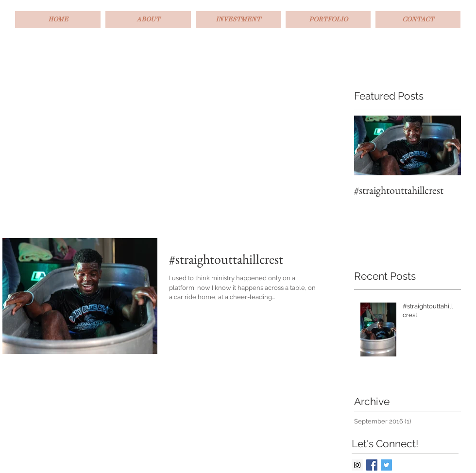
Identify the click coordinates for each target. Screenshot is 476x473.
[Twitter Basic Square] (386, 465)
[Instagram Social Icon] (357, 465)
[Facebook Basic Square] (372, 465)
